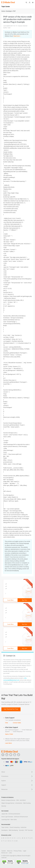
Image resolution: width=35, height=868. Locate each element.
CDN (17, 800)
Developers (5, 830)
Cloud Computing (15, 827)
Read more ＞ (17, 36)
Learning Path (6, 820)
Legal (24, 851)
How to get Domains (7, 817)
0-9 (16, 841)
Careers (4, 851)
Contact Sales (17, 723)
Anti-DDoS (23, 800)
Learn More (10, 600)
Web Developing (13, 830)
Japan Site (4, 814)
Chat (7, 723)
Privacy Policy (18, 851)
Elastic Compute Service (8, 800)
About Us (10, 851)
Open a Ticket (9, 734)
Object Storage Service (8, 803)
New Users (14, 820)
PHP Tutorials (29, 830)
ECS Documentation (14, 814)
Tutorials (21, 830)
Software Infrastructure (21, 817)
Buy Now (25, 600)
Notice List (4, 853)
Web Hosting (27, 803)
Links (10, 853)
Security (4, 806)
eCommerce (19, 803)
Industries (23, 827)
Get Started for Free (11, 709)
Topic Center (5, 827)
